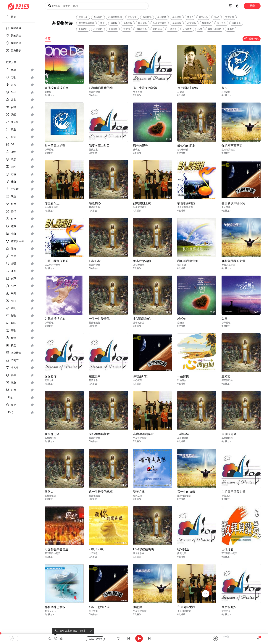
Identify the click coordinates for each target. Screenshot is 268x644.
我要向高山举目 (99, 146)
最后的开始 (229, 607)
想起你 (182, 319)
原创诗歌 (143, 23)
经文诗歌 (98, 29)
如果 (225, 319)
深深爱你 (51, 376)
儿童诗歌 (83, 29)
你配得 (138, 607)
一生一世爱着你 (99, 319)
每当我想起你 (142, 261)
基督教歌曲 (94, 92)
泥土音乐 (221, 23)
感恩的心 (95, 203)
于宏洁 (127, 29)
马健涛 (181, 92)
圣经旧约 (177, 17)
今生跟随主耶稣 (188, 88)
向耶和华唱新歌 (99, 434)
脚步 (225, 88)
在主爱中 (95, 376)
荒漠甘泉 (230, 17)
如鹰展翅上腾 (142, 203)
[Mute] (215, 638)
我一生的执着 (186, 492)
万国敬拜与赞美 (86, 23)
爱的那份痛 (52, 434)
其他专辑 (132, 17)
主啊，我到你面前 (56, 261)
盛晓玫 (114, 23)
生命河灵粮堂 (160, 23)
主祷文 (226, 376)
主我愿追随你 (142, 319)
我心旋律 (182, 265)
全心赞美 (226, 207)
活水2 (190, 17)
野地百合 (182, 380)
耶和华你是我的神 (101, 88)
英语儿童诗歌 (215, 29)
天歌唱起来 (229, 434)
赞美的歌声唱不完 (233, 203)
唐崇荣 (231, 29)
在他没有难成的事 (56, 88)
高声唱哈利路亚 (143, 434)
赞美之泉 (83, 17)
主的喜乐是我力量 (233, 492)
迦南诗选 (147, 17)
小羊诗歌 (172, 29)
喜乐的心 (203, 17)
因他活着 (227, 549)
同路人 (49, 492)
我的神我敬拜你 (188, 261)
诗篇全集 (236, 23)
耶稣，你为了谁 (99, 607)
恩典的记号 (141, 146)
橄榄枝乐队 (141, 29)
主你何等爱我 (186, 607)
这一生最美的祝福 (145, 88)
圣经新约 (162, 17)
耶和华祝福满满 (143, 549)
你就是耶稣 (141, 376)
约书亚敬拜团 (115, 17)
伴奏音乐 (128, 23)
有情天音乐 (50, 611)
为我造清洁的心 (55, 319)
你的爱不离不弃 (232, 146)
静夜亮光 (206, 23)
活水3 (217, 17)
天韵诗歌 (113, 29)
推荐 (48, 39)
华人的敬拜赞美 (185, 207)
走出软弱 (183, 434)
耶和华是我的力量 (233, 261)
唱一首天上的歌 (55, 146)
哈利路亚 (183, 549)
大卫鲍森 (187, 29)
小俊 (200, 29)
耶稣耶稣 (95, 261)
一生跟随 (183, 376)
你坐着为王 (52, 203)
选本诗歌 (98, 17)
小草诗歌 (192, 23)
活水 (102, 23)
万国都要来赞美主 (56, 549)
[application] (134, 638)
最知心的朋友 (186, 146)
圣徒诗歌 (177, 23)
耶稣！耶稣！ (98, 549)
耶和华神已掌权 (55, 607)
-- (18, 637)
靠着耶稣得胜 (186, 203)
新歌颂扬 (157, 29)
